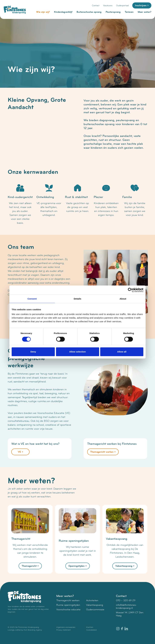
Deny (33, 352)
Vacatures (108, 6)
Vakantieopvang (95, 605)
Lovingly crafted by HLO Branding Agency (25, 630)
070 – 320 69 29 (126, 600)
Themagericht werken (68, 600)
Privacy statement (63, 630)
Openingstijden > (78, 566)
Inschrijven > (142, 5)
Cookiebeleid (91, 630)
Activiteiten (92, 600)
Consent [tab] (32, 299)
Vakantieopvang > (125, 566)
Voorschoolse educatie (68, 609)
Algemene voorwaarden (66, 627)
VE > (21, 452)
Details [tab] (77, 299)
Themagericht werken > (103, 452)
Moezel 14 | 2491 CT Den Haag (130, 614)
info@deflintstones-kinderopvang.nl (126, 606)
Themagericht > (30, 566)
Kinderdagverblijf (63, 12)
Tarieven (129, 12)
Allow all (122, 352)
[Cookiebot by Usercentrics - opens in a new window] (130, 290)
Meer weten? (145, 12)
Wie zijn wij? (43, 12)
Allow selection (77, 352)
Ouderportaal (122, 6)
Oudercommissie (95, 609)
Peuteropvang (113, 12)
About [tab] (123, 299)
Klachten (90, 627)
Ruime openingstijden (68, 605)
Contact (96, 6)
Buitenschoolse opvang (89, 12)
